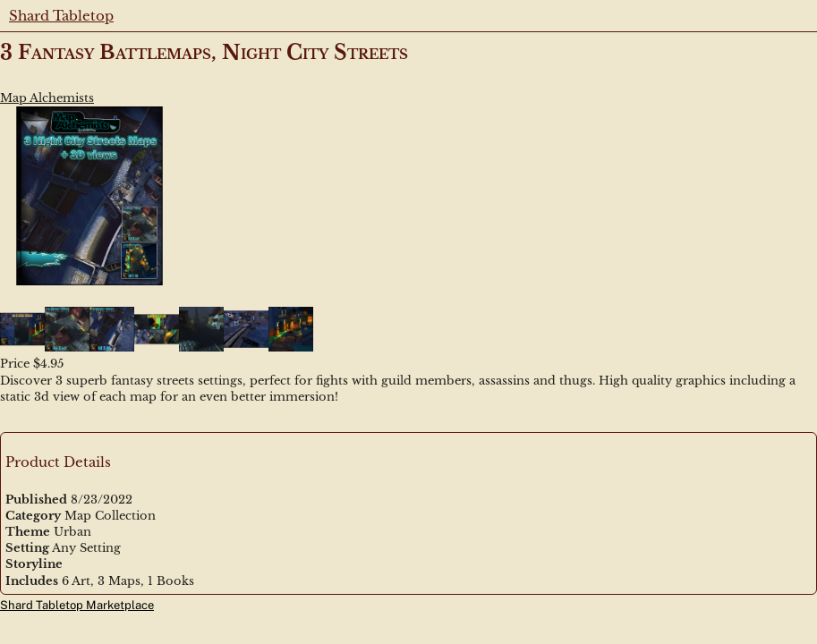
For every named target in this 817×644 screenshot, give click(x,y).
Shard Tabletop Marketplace (77, 605)
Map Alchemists (47, 98)
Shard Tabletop (61, 16)
